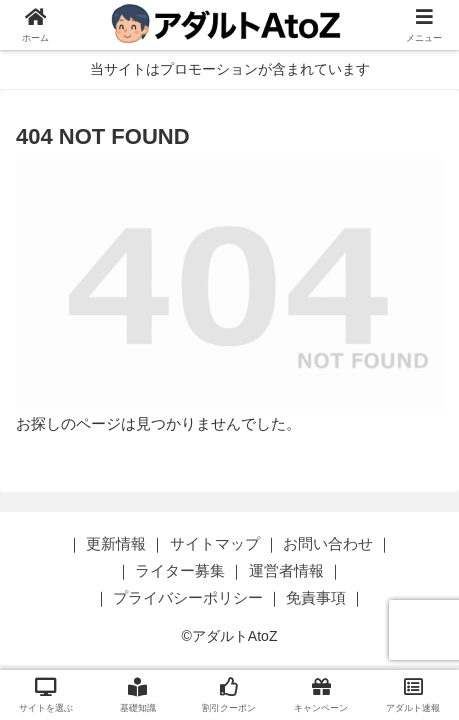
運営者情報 (286, 570)
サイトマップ (215, 543)
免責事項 (316, 597)
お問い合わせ (328, 543)
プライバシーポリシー (188, 597)
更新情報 (116, 543)
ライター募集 (180, 570)
